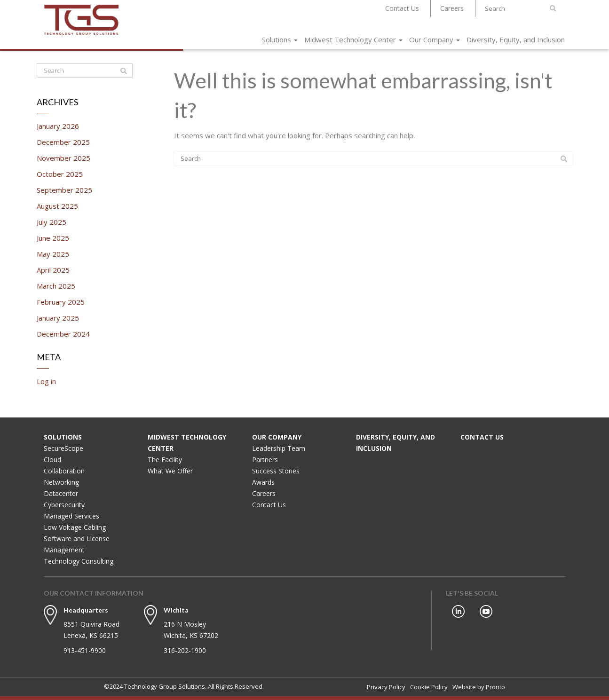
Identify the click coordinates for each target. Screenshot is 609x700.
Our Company (435, 39)
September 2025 (64, 190)
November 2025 (63, 158)
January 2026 (58, 126)
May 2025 (53, 254)
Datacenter (61, 493)
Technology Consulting (79, 561)
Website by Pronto (479, 687)
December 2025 (63, 142)
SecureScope (63, 448)
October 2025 (60, 174)
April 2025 (53, 270)
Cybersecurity (64, 505)
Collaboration (64, 471)
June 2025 (53, 238)
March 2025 (56, 286)
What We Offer (170, 471)
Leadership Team (279, 448)
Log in (46, 381)
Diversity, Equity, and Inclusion (516, 39)
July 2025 (51, 222)
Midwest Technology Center (353, 39)
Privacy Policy (386, 687)
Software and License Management (77, 544)
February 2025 (61, 302)
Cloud (52, 460)
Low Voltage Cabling (75, 527)
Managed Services (71, 516)
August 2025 (57, 206)
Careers (452, 8)
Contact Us (402, 8)
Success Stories (276, 471)
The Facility (165, 460)
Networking (61, 482)
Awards (263, 482)
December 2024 (63, 334)
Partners (265, 460)
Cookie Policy (429, 687)
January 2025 (58, 318)
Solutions (280, 39)
